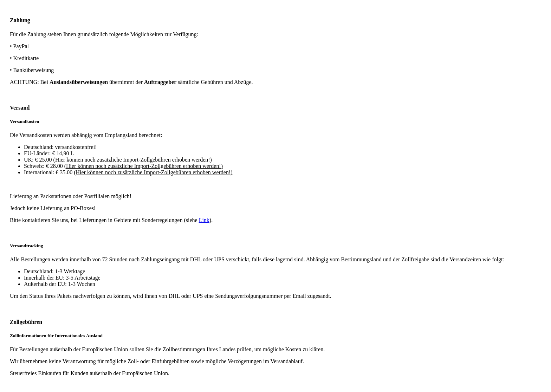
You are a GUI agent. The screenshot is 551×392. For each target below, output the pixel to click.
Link (204, 220)
